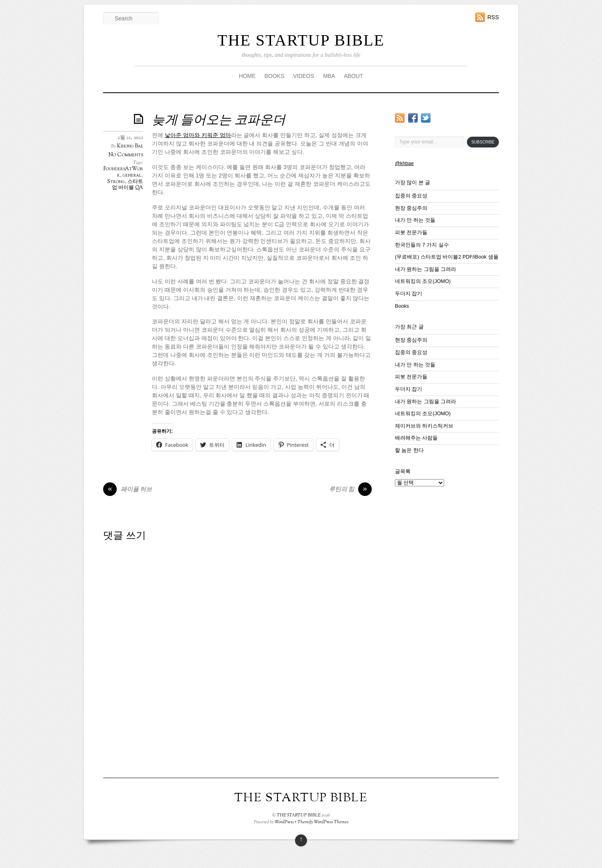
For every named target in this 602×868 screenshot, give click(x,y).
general (132, 175)
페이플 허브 (128, 490)
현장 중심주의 (411, 208)
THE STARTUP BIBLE (301, 40)
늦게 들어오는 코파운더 (219, 121)
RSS (493, 17)
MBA (329, 76)
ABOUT (353, 76)
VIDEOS (304, 76)
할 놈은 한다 (409, 450)
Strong (116, 182)
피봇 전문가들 (411, 233)
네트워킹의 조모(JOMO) (423, 281)
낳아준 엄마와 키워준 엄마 (198, 135)
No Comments (126, 155)
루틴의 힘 (350, 490)
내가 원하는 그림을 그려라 (426, 269)
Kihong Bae (130, 146)
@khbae (404, 163)
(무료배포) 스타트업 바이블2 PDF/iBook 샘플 (447, 257)
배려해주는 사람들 (417, 438)
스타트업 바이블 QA (128, 185)
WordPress (284, 822)
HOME (247, 76)
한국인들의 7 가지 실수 (422, 245)
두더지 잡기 (409, 294)
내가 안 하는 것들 (415, 220)
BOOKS (274, 76)
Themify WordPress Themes (323, 822)
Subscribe (483, 142)
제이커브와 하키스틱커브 (424, 426)
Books (402, 306)
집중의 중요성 (411, 196)
